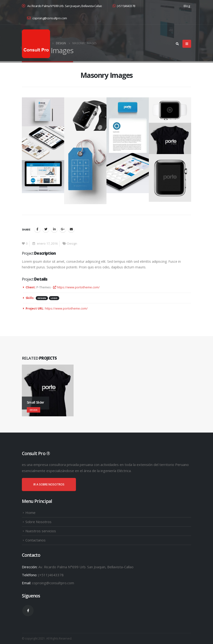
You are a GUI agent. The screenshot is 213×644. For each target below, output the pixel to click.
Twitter (46, 229)
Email (71, 229)
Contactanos (35, 540)
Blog (187, 6)
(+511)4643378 (124, 6)
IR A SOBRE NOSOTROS (49, 484)
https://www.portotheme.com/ (76, 287)
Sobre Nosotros (38, 522)
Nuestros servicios (41, 531)
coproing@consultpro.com (47, 18)
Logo (54, 298)
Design (72, 244)
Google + (63, 229)
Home (30, 513)
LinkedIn (54, 229)
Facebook (37, 229)
